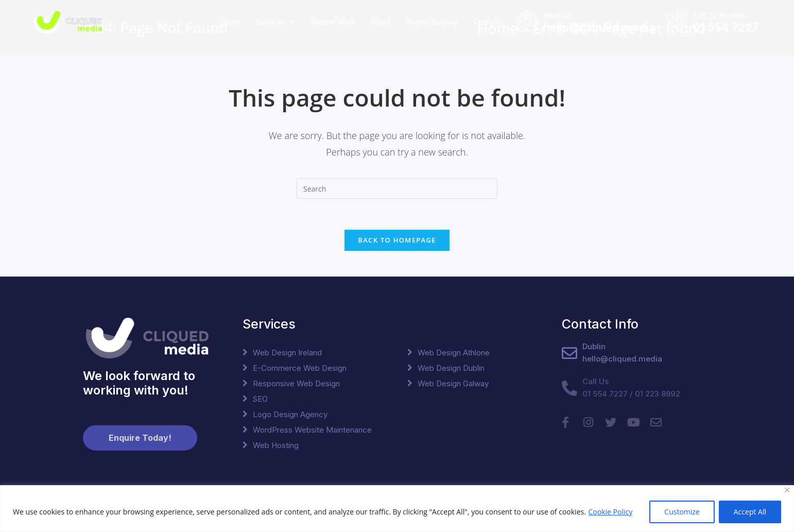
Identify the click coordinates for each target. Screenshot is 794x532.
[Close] (787, 490)
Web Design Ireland (287, 353)
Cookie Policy (610, 512)
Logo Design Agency (290, 414)
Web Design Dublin (451, 368)
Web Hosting (276, 445)
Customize (682, 512)
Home (230, 20)
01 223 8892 (658, 394)
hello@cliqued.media (599, 26)
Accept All (750, 512)
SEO (260, 399)
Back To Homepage (397, 240)
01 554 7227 (726, 26)
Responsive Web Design (296, 383)
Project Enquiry (432, 20)
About (381, 20)
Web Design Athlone (454, 353)
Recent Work (333, 20)
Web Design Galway (453, 383)
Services (276, 21)
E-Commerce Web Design (300, 368)
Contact (486, 20)
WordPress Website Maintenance (312, 430)
